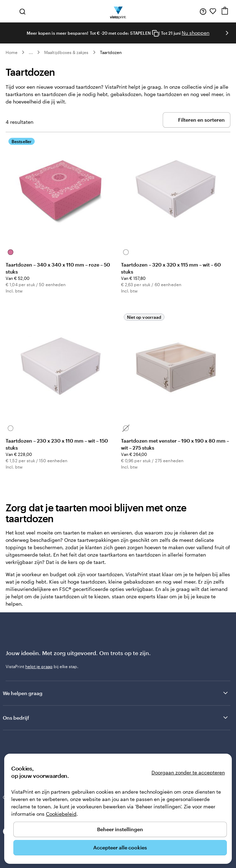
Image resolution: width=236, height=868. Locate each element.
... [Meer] (31, 52)
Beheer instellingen (120, 829)
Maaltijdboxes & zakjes (66, 52)
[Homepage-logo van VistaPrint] (118, 11)
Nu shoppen (195, 33)
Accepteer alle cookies (120, 847)
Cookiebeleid (61, 814)
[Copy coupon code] (155, 33)
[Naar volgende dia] (227, 33)
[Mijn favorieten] (213, 11)
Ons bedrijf (116, 718)
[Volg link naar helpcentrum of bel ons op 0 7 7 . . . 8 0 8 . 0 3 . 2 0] (203, 11)
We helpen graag (116, 693)
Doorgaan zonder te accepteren (188, 772)
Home (12, 52)
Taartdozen (111, 52)
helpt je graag (39, 666)
